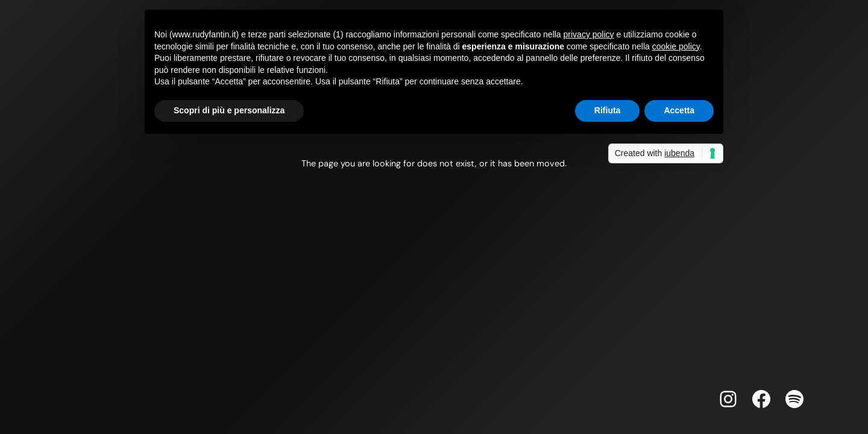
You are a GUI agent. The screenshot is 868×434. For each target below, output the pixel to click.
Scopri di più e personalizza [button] (229, 110)
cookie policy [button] (676, 46)
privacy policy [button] (589, 34)
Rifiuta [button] (608, 110)
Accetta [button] (679, 110)
